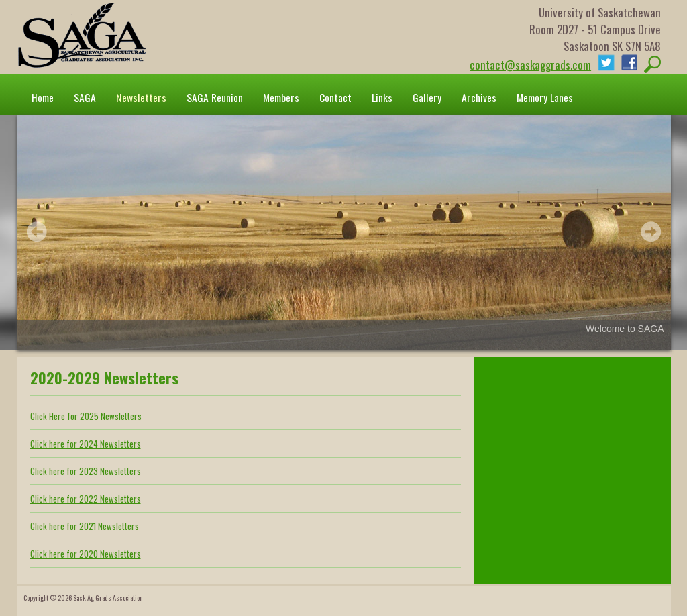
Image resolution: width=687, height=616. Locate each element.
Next (651, 232)
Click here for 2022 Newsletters (86, 499)
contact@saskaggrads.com (530, 65)
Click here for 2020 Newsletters (86, 554)
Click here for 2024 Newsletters (86, 444)
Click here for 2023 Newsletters (86, 471)
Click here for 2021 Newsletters (85, 526)
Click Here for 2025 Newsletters (86, 416)
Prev (37, 232)
